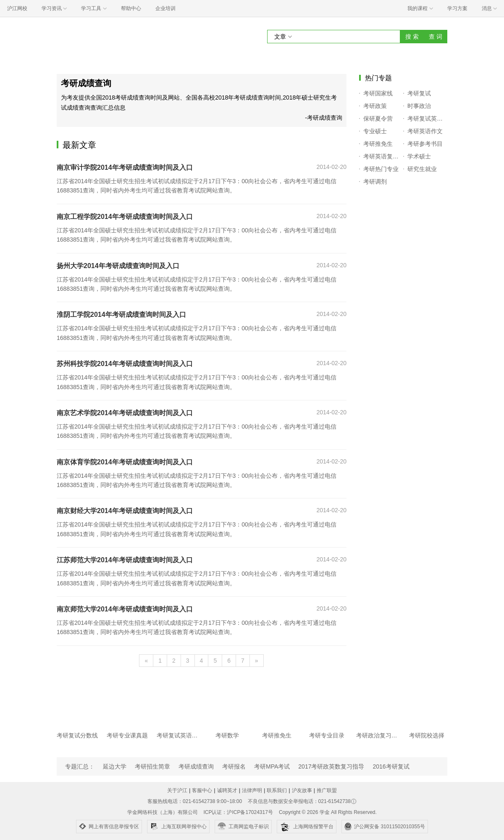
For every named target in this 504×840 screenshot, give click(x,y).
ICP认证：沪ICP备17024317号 (238, 812)
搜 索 (412, 37)
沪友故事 (302, 790)
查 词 (436, 37)
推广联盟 (327, 790)
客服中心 (202, 790)
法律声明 (252, 790)
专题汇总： (80, 766)
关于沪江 (177, 790)
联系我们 (277, 790)
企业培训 (165, 8)
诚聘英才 (227, 790)
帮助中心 (131, 8)
